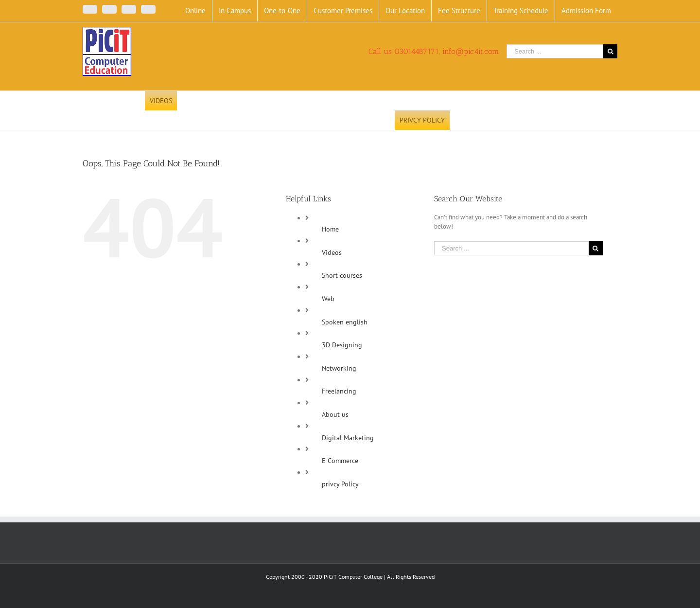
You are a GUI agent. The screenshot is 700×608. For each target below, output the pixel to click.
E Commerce (340, 461)
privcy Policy (340, 484)
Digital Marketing (348, 438)
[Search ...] (555, 51)
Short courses (342, 275)
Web (328, 299)
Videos (332, 252)
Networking (339, 368)
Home (330, 229)
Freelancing (339, 391)
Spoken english (345, 322)
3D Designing (342, 345)
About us (335, 414)
